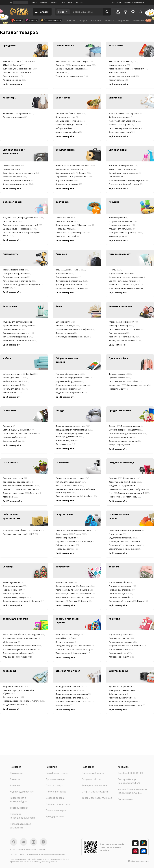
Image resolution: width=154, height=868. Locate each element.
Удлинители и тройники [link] (122, 687)
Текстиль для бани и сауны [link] (71, 113)
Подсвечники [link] (65, 273)
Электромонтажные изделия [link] (124, 690)
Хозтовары (96, 20)
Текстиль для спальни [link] (122, 590)
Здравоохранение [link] (67, 180)
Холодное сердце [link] (67, 646)
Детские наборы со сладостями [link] (126, 430)
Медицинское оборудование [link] (72, 393)
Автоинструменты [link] (120, 65)
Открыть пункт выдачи (95, 792)
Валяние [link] (73, 594)
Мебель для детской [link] (16, 389)
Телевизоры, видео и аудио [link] (18, 180)
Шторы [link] (143, 601)
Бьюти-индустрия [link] (67, 173)
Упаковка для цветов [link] (122, 638)
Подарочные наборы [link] (121, 582)
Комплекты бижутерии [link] (122, 132)
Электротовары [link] (136, 545)
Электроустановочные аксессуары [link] (127, 705)
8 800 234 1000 (136, 773)
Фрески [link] (86, 601)
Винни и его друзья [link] (66, 642)
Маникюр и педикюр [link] (121, 326)
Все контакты (125, 799)
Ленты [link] (61, 701)
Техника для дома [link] (13, 169)
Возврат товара (55, 798)
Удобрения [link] (10, 497)
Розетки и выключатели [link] (123, 698)
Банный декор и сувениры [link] (71, 121)
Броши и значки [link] (119, 113)
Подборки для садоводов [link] (18, 482)
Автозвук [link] (132, 61)
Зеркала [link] (83, 288)
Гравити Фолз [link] (86, 646)
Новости (15, 785)
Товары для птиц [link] (66, 229)
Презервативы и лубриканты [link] (18, 653)
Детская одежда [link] (120, 381)
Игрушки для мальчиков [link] (123, 221)
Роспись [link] (62, 590)
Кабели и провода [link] (119, 694)
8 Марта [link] (9, 61)
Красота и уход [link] (119, 482)
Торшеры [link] (128, 285)
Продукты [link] (116, 486)
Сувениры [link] (116, 489)
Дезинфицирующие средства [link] (125, 173)
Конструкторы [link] (118, 232)
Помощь (44, 2)
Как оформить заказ (57, 773)
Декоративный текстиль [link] (123, 601)
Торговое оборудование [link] (70, 374)
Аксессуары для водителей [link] (124, 76)
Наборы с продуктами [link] (122, 445)
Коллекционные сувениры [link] (17, 601)
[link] (24, 49)
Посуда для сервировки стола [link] (73, 426)
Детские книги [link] (13, 221)
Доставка (79, 2)
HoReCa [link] (63, 165)
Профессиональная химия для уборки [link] (129, 180)
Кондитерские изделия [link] (123, 437)
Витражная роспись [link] (66, 597)
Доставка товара (55, 779)
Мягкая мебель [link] (13, 393)
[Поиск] (107, 12)
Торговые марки (19, 808)
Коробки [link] (139, 646)
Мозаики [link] (62, 601)
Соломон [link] (38, 530)
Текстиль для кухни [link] (121, 594)
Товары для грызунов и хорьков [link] (73, 232)
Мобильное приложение (134, 2)
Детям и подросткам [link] (15, 117)
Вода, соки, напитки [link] (132, 426)
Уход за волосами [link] (119, 333)
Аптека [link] (115, 322)
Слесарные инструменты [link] (17, 273)
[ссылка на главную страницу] (19, 12)
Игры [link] (113, 493)
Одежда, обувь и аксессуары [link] (20, 229)
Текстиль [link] (62, 72)
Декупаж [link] (75, 601)
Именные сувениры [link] (14, 594)
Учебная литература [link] (68, 326)
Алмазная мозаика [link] (67, 582)
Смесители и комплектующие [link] (73, 478)
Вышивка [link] (87, 590)
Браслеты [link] (116, 125)
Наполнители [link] (87, 225)
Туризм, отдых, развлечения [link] (72, 76)
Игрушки (110, 20)
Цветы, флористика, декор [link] (72, 285)
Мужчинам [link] (26, 113)
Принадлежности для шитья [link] (72, 687)
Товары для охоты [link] (67, 549)
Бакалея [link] (115, 426)
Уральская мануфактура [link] (17, 534)
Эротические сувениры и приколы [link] (22, 649)
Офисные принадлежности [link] (19, 333)
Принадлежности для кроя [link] (71, 690)
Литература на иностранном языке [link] (73, 337)
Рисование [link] (88, 586)
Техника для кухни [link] (14, 165)
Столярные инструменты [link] (17, 277)
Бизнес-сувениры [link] (13, 582)
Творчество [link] (117, 497)
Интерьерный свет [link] (15, 437)
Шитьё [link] (74, 590)
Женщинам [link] (11, 113)
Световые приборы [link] (14, 441)
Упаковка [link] (116, 478)
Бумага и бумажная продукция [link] (20, 326)
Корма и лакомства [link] (67, 225)
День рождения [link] (13, 76)
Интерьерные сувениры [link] (17, 597)
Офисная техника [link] (14, 329)
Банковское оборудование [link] (70, 378)
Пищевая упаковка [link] (120, 646)
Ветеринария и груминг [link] (69, 184)
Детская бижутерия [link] (121, 128)
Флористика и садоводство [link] (73, 169)
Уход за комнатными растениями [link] (21, 486)
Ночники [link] (115, 285)
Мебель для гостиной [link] (16, 381)
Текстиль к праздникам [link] (123, 586)
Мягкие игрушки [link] (119, 236)
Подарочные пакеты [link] (121, 649)
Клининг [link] (85, 173)
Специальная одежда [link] (139, 385)
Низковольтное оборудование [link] (125, 701)
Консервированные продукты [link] (125, 441)
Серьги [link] (136, 113)
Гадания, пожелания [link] (14, 590)
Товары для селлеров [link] (15, 478)
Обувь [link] (137, 381)
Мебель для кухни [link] (14, 374)
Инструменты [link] (118, 534)
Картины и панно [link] (66, 288)
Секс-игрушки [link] (36, 634)
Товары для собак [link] (67, 218)
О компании (16, 773)
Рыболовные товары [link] (68, 545)
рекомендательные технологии (53, 854)
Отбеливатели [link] (118, 177)
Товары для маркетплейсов (97, 798)
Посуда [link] (136, 482)
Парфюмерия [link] (130, 322)
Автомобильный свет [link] (121, 69)
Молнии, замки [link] (65, 705)
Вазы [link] (70, 270)
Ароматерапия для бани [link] (69, 132)
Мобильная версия (138, 861)
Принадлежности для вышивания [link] (74, 694)
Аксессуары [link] (118, 385)
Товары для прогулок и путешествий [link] (23, 225)
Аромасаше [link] (131, 169)
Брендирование (55, 816)
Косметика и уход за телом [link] (72, 125)
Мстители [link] (62, 634)
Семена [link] (9, 489)
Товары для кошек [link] (67, 221)
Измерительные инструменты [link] (19, 281)
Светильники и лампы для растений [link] (22, 433)
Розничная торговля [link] (83, 165)
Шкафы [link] (32, 374)
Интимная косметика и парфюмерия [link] (22, 646)
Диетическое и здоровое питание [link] (128, 433)
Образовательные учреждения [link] (74, 177)
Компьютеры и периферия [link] (18, 184)
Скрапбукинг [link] (88, 594)
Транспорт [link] (135, 232)
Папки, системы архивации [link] (18, 337)
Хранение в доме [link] (14, 697)
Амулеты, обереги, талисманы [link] (125, 121)
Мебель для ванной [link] (14, 385)
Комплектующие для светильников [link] (128, 288)
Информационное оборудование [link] (73, 385)
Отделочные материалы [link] (123, 538)
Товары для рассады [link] (28, 489)
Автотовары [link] (133, 497)
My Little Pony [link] (86, 649)
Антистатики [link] (116, 169)
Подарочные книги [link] (66, 333)
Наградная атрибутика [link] (136, 489)
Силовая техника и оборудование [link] (127, 530)
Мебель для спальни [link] (15, 378)
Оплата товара (54, 785)
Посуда (83, 20)
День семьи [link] (28, 72)
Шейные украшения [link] (121, 117)
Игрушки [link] (10, 218)
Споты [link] (140, 285)
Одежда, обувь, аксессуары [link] (73, 69)
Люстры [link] (115, 270)
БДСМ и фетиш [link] (12, 642)
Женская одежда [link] (120, 374)
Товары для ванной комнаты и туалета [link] (24, 701)
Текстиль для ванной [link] (121, 597)
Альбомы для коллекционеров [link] (19, 322)
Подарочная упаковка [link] (122, 634)
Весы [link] (89, 378)
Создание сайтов (91, 779)
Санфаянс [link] (91, 496)
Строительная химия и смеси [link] (125, 549)
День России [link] (11, 72)
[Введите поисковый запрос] (86, 12)
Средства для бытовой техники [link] (126, 184)
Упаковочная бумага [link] (121, 653)
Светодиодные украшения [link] (19, 430)
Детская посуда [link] (66, 444)
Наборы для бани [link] (66, 128)
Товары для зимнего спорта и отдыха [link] (76, 530)
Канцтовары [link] (132, 478)
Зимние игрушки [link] (118, 218)
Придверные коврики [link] (15, 705)
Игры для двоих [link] (12, 657)
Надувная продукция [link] (84, 65)
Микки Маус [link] (76, 634)
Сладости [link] (27, 657)
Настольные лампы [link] (129, 281)
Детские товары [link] (83, 61)
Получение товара (56, 792)
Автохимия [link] (141, 69)
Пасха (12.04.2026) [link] (27, 61)
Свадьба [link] (20, 65)
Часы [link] (60, 270)
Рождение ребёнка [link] (14, 80)
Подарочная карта (56, 810)
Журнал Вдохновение (22, 792)
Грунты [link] (36, 493)
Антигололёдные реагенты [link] (123, 165)
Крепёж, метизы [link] (119, 541)
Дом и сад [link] (63, 65)
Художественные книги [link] (68, 329)
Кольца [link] (139, 128)
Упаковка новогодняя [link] (121, 657)
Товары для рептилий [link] (68, 236)
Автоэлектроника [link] (120, 72)
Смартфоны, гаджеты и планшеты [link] (21, 173)
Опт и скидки (66, 2)
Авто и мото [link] (64, 61)
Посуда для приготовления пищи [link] (74, 430)
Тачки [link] (76, 638)
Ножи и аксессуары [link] (67, 440)
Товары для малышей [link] (31, 218)
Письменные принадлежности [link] (20, 340)
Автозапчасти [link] (117, 61)
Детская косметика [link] (120, 329)
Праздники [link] (133, 486)
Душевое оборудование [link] (70, 496)
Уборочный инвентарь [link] (16, 687)
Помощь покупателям (58, 804)
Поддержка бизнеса (93, 773)
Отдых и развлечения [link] (69, 541)
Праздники (139, 20)
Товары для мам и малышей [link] (134, 493)
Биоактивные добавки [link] (15, 634)
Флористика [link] (86, 597)
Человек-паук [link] (82, 653)
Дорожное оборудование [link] (70, 381)
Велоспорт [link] (90, 541)
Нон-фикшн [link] (88, 329)
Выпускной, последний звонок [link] (20, 69)
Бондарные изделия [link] (67, 117)
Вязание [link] (61, 594)
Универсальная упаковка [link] (123, 642)
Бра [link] (113, 281)
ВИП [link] (34, 534)
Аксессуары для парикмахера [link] (125, 340)
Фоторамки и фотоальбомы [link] (72, 281)
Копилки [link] (38, 601)
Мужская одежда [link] (120, 378)
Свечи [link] (80, 270)
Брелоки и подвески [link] (15, 586)
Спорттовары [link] (65, 534)
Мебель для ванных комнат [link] (71, 482)
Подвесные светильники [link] (124, 273)
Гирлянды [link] (10, 426)
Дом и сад (71, 20)
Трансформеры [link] (64, 653)
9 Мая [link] (8, 65)
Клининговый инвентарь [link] (69, 389)
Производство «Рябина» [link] (17, 530)
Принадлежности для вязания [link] (72, 698)
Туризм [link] (81, 534)
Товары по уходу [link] (118, 389)
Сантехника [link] (117, 545)
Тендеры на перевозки (94, 785)
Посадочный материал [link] (16, 493)
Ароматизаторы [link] (119, 80)
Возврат (54, 2)
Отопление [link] (137, 541)
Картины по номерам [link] (68, 586)
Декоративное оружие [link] (69, 277)
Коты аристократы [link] (66, 649)
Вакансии (117, 2)
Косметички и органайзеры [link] (124, 337)
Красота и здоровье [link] (15, 177)
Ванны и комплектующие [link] (70, 486)
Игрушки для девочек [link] (122, 225)
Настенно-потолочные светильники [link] (127, 277)
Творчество (124, 20)
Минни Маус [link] (63, 638)
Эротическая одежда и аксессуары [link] (22, 638)
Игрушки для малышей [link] (123, 229)
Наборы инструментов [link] (16, 270)
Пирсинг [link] (128, 125)
